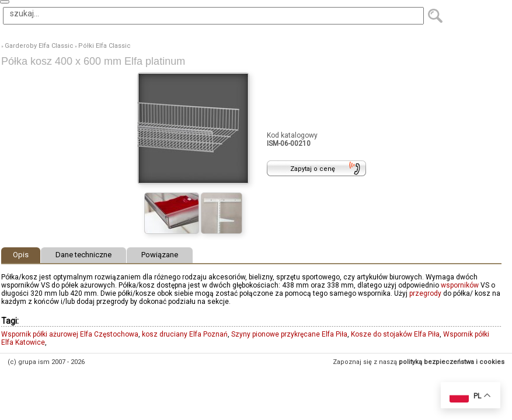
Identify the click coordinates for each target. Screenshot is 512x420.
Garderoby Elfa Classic (39, 46)
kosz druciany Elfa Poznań (185, 334)
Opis (21, 255)
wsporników (460, 285)
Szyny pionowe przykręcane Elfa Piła (289, 334)
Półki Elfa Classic (105, 46)
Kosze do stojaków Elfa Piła (395, 334)
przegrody (425, 293)
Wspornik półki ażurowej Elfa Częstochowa (70, 334)
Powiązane (160, 255)
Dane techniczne (83, 255)
